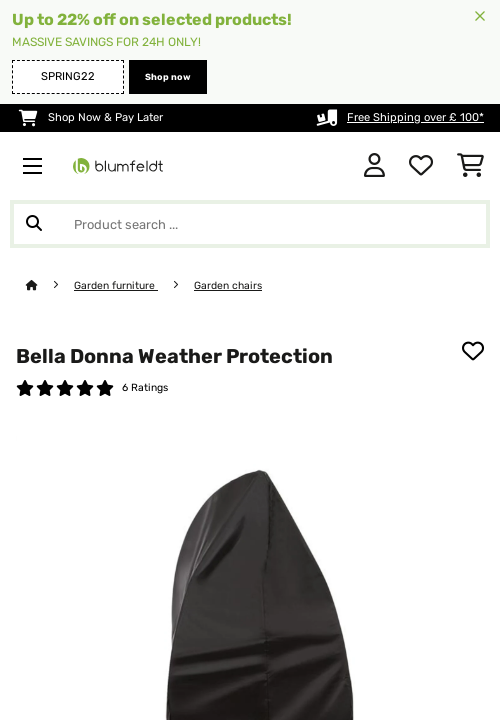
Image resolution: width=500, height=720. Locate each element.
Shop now (168, 77)
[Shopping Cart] (470, 166)
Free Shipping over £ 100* (415, 117)
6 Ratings (145, 387)
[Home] (50, 285)
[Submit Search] (34, 224)
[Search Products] (250, 224)
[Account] (374, 166)
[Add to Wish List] (473, 351)
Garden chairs (228, 285)
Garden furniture (116, 285)
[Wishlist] (421, 166)
